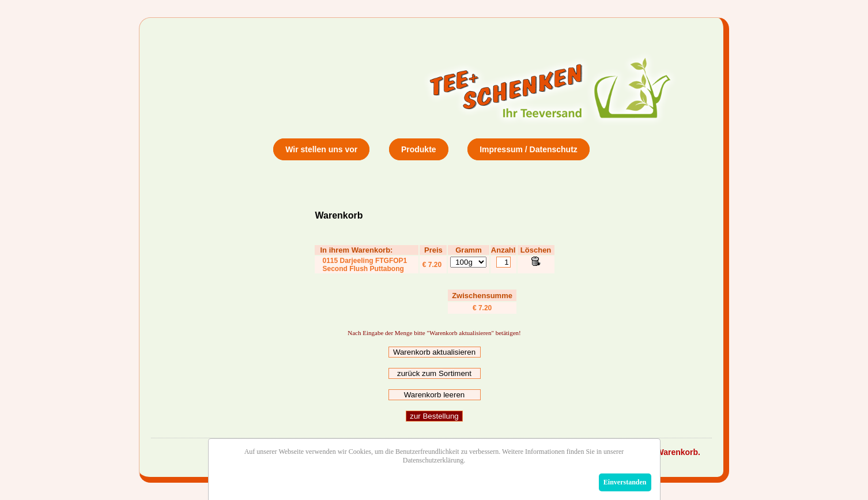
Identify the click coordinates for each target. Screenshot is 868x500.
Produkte (419, 149)
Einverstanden (625, 482)
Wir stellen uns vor (321, 149)
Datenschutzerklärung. (434, 460)
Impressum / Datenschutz (529, 149)
